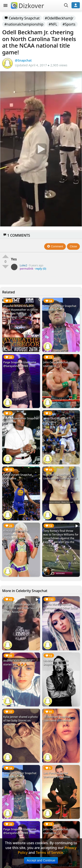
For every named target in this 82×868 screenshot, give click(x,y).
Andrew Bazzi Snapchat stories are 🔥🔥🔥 (18, 663)
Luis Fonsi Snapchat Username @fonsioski (57, 775)
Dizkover (27, 6)
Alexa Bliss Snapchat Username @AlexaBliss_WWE (16, 535)
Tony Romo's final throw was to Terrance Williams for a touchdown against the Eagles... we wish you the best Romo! (61, 538)
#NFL (53, 24)
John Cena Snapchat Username (56, 364)
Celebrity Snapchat (22, 18)
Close (73, 246)
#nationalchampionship (24, 24)
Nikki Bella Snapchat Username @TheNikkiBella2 (61, 477)
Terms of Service (50, 852)
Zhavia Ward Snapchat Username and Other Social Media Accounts (60, 608)
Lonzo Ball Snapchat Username (56, 420)
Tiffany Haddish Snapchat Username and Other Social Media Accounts (20, 608)
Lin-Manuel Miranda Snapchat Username (56, 663)
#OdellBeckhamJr (59, 18)
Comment (55, 246)
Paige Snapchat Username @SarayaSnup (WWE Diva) (20, 364)
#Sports (69, 24)
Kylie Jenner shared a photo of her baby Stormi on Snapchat (21, 721)
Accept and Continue (41, 860)
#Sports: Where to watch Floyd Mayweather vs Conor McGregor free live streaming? (21, 312)
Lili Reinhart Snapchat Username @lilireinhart (58, 719)
